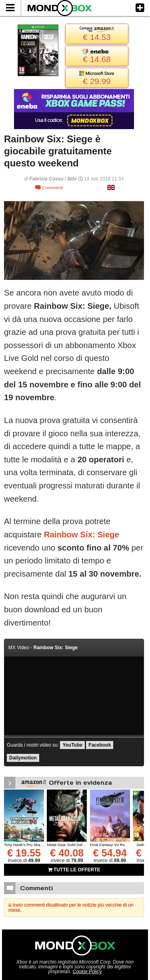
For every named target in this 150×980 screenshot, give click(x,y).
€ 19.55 (24, 853)
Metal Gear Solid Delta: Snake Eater (78, 845)
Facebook (100, 745)
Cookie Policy (87, 972)
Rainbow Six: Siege (82, 535)
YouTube (72, 745)
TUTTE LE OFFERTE (74, 870)
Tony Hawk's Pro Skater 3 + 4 (29, 845)
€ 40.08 (67, 853)
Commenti (49, 188)
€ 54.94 (110, 853)
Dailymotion (23, 758)
